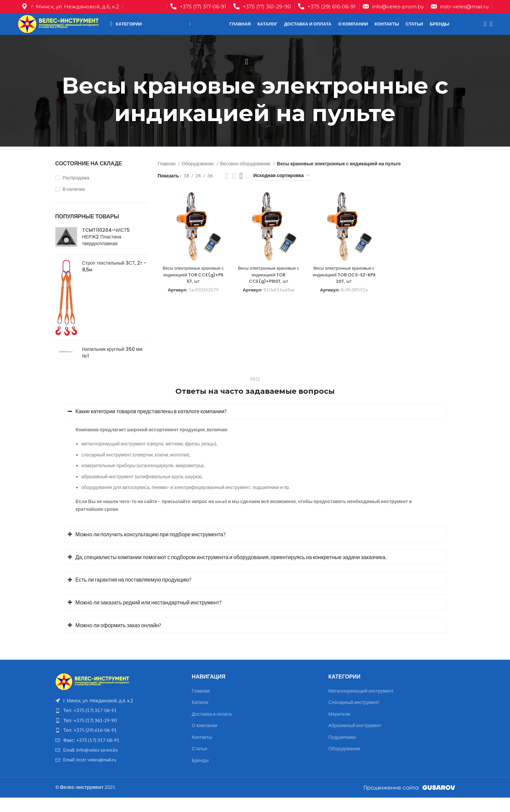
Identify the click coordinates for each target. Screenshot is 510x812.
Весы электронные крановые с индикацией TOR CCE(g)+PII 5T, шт (192, 287)
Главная (167, 178)
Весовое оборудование (246, 178)
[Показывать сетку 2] (226, 190)
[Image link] (92, 695)
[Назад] (247, 76)
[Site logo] (65, 31)
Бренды (200, 775)
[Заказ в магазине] (282, 190)
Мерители (339, 728)
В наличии (74, 203)
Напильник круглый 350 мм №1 (112, 367)
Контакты (202, 751)
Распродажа (76, 192)
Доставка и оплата (212, 728)
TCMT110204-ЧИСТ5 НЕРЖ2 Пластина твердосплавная (106, 251)
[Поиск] (483, 32)
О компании (205, 740)
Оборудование (198, 178)
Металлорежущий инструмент (361, 705)
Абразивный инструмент (355, 740)
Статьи (199, 763)
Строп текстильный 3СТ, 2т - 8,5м (114, 281)
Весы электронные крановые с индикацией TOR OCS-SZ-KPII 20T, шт (344, 287)
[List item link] (119, 725)
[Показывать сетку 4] (241, 190)
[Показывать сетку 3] (234, 190)
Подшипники (342, 751)
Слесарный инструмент (354, 717)
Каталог (200, 717)
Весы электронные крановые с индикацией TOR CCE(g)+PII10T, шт (268, 287)
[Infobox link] (198, 7)
